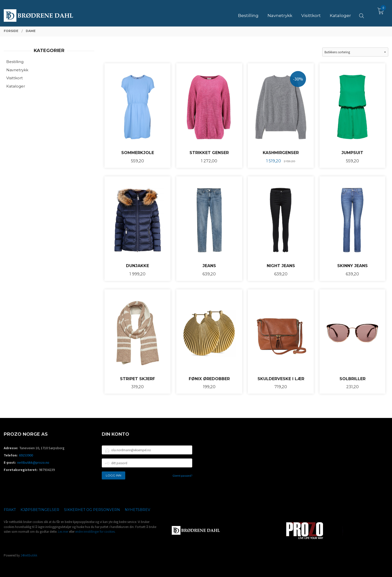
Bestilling (15, 62)
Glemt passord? (182, 476)
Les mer (63, 532)
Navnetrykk (17, 70)
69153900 (26, 455)
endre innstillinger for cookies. (95, 532)
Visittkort (14, 78)
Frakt (10, 510)
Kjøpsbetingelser (40, 510)
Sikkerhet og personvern (92, 510)
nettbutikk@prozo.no (33, 462)
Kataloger (16, 86)
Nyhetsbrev (137, 510)
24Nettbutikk (29, 555)
